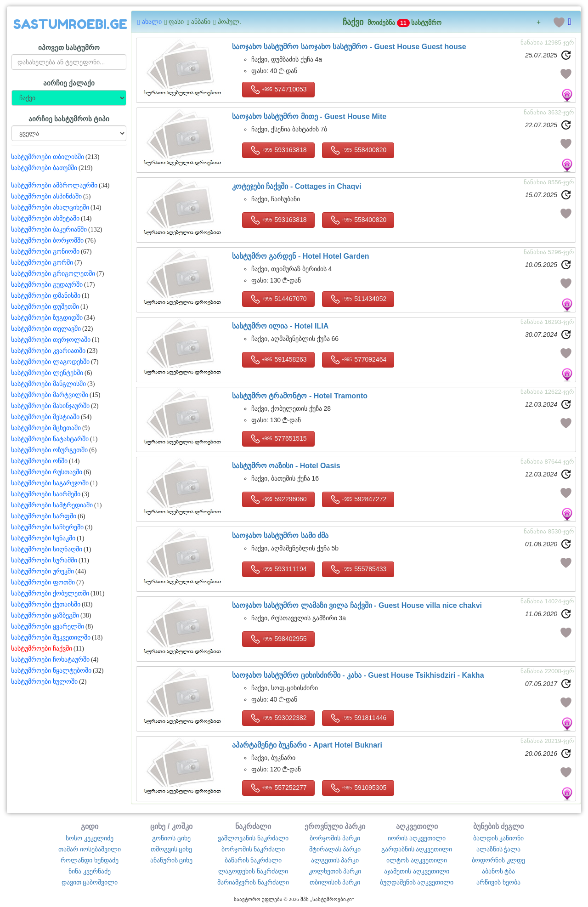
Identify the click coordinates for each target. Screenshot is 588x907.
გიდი (90, 826)
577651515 (278, 439)
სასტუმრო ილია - (280, 326)
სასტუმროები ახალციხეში (50, 207)
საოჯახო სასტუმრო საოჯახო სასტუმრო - (349, 47)
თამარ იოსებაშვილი (90, 849)
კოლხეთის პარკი (335, 871)
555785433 (358, 569)
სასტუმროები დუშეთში (45, 307)
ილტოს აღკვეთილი (417, 860)
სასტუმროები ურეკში (42, 571)
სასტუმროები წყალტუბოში (51, 671)
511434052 (358, 299)
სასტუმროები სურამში (44, 560)
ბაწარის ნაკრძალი (253, 860)
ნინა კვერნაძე (90, 871)
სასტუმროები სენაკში (43, 538)
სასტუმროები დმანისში (46, 296)
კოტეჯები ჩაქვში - (297, 186)
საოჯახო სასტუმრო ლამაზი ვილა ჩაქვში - (357, 605)
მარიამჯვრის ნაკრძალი (253, 882)
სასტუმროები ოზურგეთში (49, 450)
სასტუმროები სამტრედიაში (52, 505)
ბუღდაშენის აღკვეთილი (417, 882)
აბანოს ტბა (499, 871)
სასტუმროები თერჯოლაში (51, 340)
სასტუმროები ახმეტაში (45, 218)
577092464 (358, 360)
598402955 (278, 639)
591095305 (358, 788)
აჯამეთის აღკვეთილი (417, 871)
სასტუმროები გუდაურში (47, 285)
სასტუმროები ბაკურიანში (49, 230)
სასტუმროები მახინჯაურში (50, 406)
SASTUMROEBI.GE (70, 24)
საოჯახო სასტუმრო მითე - (309, 116)
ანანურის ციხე (172, 860)
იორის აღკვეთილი (417, 838)
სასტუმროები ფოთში (43, 582)
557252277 (278, 788)
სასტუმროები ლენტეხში (47, 373)
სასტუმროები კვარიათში (48, 351)
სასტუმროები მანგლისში (48, 384)
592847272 (358, 499)
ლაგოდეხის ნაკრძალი (253, 871)
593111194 (278, 569)
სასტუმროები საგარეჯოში (50, 483)
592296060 (278, 499)
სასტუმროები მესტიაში (45, 417)
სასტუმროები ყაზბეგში (45, 615)
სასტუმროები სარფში (44, 516)
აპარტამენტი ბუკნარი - (307, 745)
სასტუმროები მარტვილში (50, 395)
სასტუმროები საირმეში (46, 494)
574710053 (278, 90)
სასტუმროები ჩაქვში (42, 649)
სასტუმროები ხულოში (44, 682)
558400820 (358, 150)
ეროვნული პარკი (335, 826)
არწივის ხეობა (498, 882)
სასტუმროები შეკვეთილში (51, 638)
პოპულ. (227, 22)
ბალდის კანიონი (499, 838)
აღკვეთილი (417, 826)
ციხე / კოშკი (171, 826)
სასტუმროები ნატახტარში (50, 439)
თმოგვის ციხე (172, 849)
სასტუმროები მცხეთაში (46, 428)
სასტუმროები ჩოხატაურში (50, 660)
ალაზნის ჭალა (499, 849)
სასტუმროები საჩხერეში (47, 527)
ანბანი (198, 22)
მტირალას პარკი (335, 849)
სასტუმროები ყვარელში (48, 626)
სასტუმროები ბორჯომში (47, 241)
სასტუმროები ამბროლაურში (54, 185)
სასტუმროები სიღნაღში (47, 549)
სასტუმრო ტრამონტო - (300, 396)
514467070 (278, 299)
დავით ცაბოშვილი (90, 882)
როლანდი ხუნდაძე (90, 860)
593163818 (278, 150)
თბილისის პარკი (335, 882)
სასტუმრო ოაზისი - (286, 466)
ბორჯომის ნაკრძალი (253, 849)
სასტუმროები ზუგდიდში (47, 318)
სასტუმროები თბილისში (48, 157)
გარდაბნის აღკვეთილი (417, 849)
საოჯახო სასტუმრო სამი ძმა (280, 536)
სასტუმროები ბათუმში (44, 168)
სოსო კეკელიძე (90, 838)
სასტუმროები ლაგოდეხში (50, 362)
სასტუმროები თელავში (46, 329)
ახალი (150, 22)
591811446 (358, 718)
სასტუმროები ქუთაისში (46, 604)
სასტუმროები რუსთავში (47, 472)
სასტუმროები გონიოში (45, 252)
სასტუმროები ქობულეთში (50, 593)
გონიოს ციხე (171, 838)
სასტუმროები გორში (42, 263)
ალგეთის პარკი (335, 860)
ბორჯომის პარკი (335, 838)
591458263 (278, 360)
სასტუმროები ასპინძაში (46, 196)
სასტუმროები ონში (39, 461)
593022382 (278, 718)
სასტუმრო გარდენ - (301, 256)
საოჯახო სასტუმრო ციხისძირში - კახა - (358, 675)
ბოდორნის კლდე (498, 860)
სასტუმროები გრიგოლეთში (53, 274)
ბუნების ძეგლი (499, 826)
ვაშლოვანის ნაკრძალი (253, 838)
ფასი (174, 22)
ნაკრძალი (253, 826)
